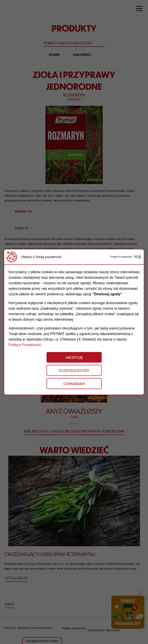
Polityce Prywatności (25, 345)
